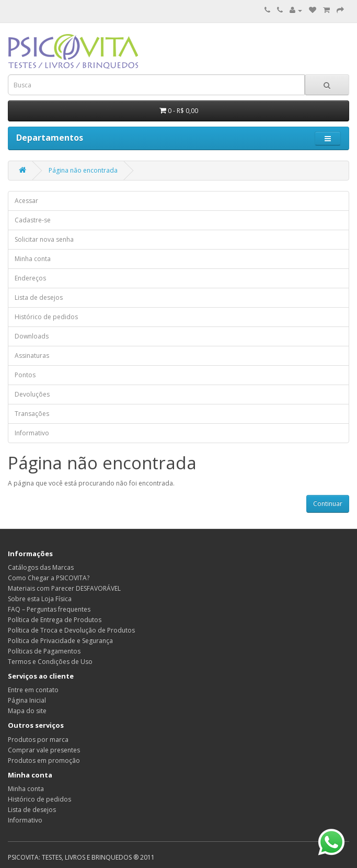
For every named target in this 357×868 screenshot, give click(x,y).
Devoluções (32, 394)
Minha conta (33, 259)
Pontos (25, 375)
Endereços (30, 278)
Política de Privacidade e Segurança (60, 641)
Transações (32, 414)
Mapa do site (27, 711)
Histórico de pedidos (46, 317)
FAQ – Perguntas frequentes (49, 609)
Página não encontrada (83, 170)
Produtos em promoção (44, 760)
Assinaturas (32, 356)
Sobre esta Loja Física (40, 599)
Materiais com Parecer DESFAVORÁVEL (64, 588)
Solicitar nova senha (44, 239)
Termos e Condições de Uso (50, 662)
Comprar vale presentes (44, 750)
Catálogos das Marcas (41, 567)
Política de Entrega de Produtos (55, 620)
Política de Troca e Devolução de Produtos (71, 630)
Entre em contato (33, 690)
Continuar (328, 504)
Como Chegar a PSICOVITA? (49, 578)
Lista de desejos (39, 297)
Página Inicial (27, 700)
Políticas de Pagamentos (44, 651)
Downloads (32, 336)
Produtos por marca (38, 740)
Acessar (26, 201)
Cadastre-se (33, 220)
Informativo (32, 433)
